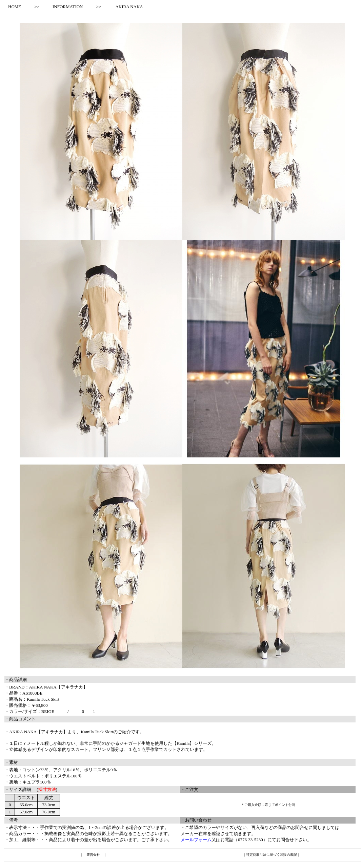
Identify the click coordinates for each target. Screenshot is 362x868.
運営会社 (93, 855)
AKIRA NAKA (129, 7)
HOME (12, 7)
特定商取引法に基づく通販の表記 (271, 855)
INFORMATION (68, 7)
